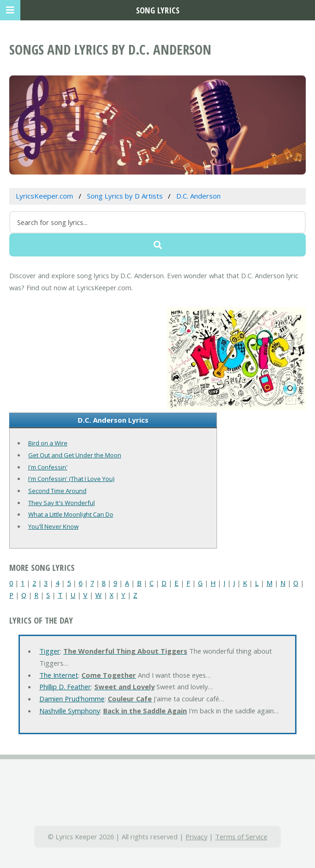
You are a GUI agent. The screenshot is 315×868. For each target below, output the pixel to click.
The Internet (59, 675)
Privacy (196, 837)
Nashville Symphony (70, 711)
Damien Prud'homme (72, 699)
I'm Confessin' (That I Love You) (71, 479)
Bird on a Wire (48, 443)
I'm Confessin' (48, 467)
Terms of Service (241, 837)
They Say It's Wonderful (62, 503)
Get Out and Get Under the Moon (75, 455)
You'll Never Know (53, 526)
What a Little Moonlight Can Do (71, 514)
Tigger (50, 651)
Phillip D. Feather (65, 687)
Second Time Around (57, 491)
